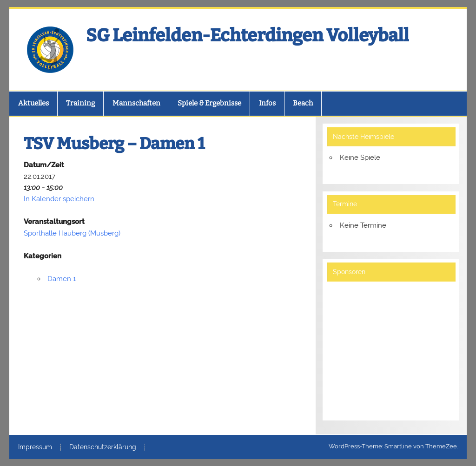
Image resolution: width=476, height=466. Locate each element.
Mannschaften (136, 103)
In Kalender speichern (59, 199)
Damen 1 (62, 279)
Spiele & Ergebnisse (209, 103)
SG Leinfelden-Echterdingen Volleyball (248, 35)
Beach (303, 103)
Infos (267, 103)
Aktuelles (33, 103)
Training (80, 103)
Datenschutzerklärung (103, 447)
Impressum (35, 447)
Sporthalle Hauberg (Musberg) (72, 233)
